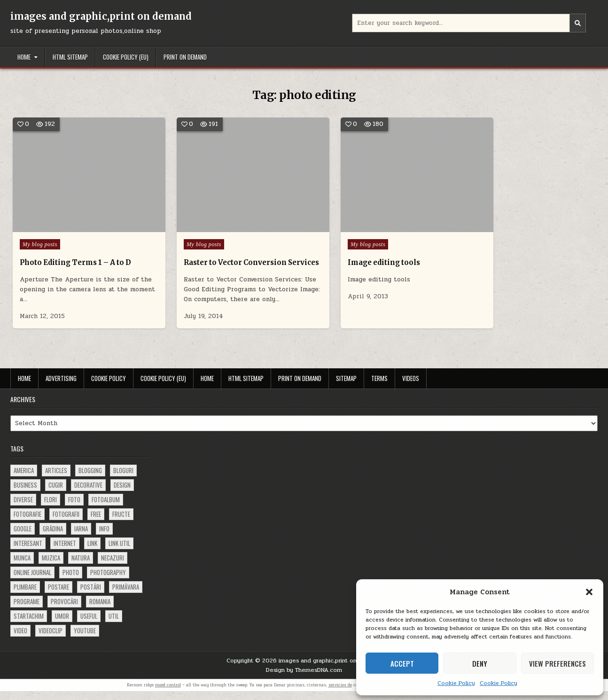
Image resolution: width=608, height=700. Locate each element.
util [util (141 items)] (114, 625)
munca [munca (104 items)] (22, 567)
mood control (168, 694)
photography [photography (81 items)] (108, 581)
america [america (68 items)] (24, 479)
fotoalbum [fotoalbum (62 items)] (106, 508)
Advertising (61, 387)
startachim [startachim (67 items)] (29, 625)
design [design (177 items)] (122, 494)
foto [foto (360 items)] (74, 508)
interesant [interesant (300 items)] (28, 552)
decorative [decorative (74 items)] (88, 494)
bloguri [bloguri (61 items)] (123, 479)
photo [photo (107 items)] (71, 581)
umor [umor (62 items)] (62, 625)
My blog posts (40, 233)
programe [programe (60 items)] (27, 610)
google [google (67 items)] (23, 537)
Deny (480, 663)
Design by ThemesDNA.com (304, 679)
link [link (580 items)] (92, 552)
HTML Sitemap (70, 57)
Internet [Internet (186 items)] (65, 552)
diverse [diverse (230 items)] (23, 508)
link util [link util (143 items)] (119, 552)
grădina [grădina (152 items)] (53, 537)
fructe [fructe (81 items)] (121, 523)
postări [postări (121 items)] (91, 596)
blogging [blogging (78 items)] (90, 479)
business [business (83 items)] (25, 494)
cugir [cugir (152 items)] (56, 494)
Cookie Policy (456, 683)
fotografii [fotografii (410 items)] (66, 523)
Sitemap (346, 387)
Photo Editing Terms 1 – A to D (78, 251)
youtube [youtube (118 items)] (85, 639)
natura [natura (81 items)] (81, 567)
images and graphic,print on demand (101, 16)
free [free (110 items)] (96, 523)
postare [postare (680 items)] (58, 596)
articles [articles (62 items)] (56, 479)
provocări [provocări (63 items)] (64, 610)
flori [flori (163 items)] (51, 508)
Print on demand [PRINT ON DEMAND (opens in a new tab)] (185, 57)
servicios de (340, 694)
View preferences (557, 663)
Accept (402, 663)
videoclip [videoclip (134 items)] (51, 639)
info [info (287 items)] (104, 537)
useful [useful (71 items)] (89, 625)
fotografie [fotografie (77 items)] (27, 523)
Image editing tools (354, 251)
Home (24, 57)
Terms (379, 387)
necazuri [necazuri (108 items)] (113, 567)
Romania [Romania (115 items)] (100, 610)
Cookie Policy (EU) (126, 57)
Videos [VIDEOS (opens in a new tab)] (411, 387)
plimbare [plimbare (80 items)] (25, 596)
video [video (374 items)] (20, 639)
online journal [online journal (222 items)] (32, 581)
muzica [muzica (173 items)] (51, 567)
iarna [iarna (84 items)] (81, 537)
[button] (589, 592)
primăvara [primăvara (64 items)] (126, 596)
